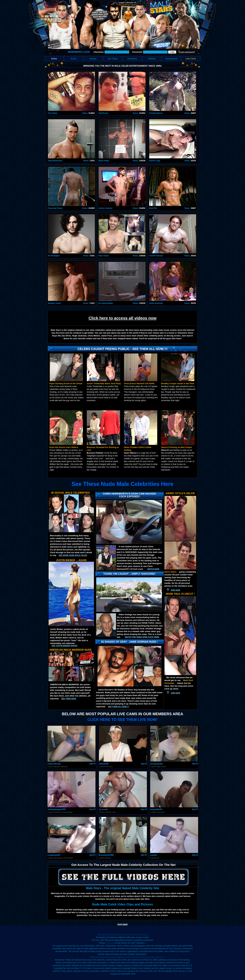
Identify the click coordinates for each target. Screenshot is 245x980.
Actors (74, 59)
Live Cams (191, 59)
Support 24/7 (114, 957)
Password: (138, 52)
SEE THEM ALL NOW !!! (118, 707)
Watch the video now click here (142, 637)
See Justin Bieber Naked (64, 646)
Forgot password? (187, 52)
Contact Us (158, 957)
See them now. (69, 699)
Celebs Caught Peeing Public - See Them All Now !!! (123, 349)
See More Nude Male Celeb (73, 555)
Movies (93, 59)
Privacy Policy (126, 957)
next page (122, 924)
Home (54, 59)
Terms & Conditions (143, 957)
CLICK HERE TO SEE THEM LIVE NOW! (123, 720)
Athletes (152, 59)
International (171, 59)
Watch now (153, 569)
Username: (99, 52)
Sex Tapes (113, 59)
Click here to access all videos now (123, 318)
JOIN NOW (175, 590)
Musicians (132, 59)
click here (110, 943)
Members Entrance (98, 957)
